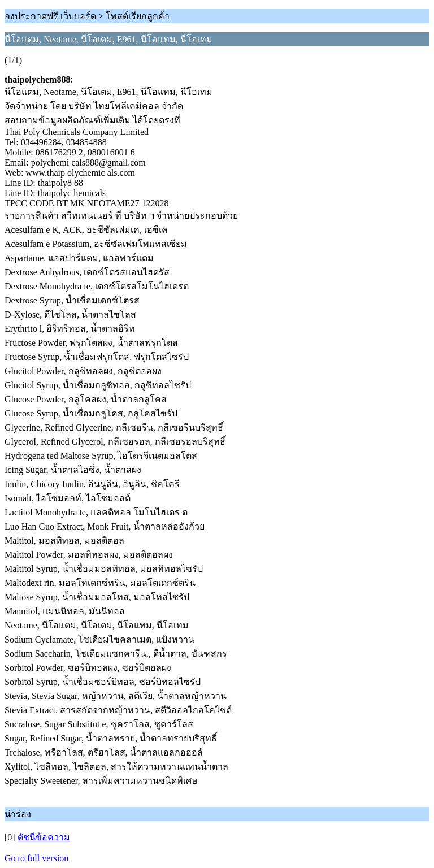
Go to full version (36, 858)
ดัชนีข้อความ (44, 837)
